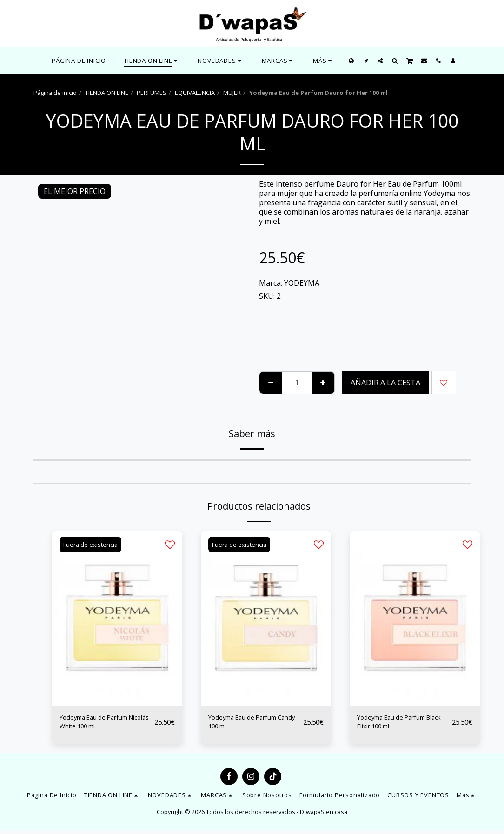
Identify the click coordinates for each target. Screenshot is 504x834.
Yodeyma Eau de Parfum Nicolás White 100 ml (102, 724)
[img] (117, 618)
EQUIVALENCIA (195, 93)
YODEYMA (302, 283)
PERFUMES (152, 93)
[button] (221, 61)
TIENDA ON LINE (107, 93)
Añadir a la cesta (385, 383)
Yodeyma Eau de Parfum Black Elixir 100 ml (399, 724)
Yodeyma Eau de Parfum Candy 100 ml (251, 724)
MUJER (232, 93)
